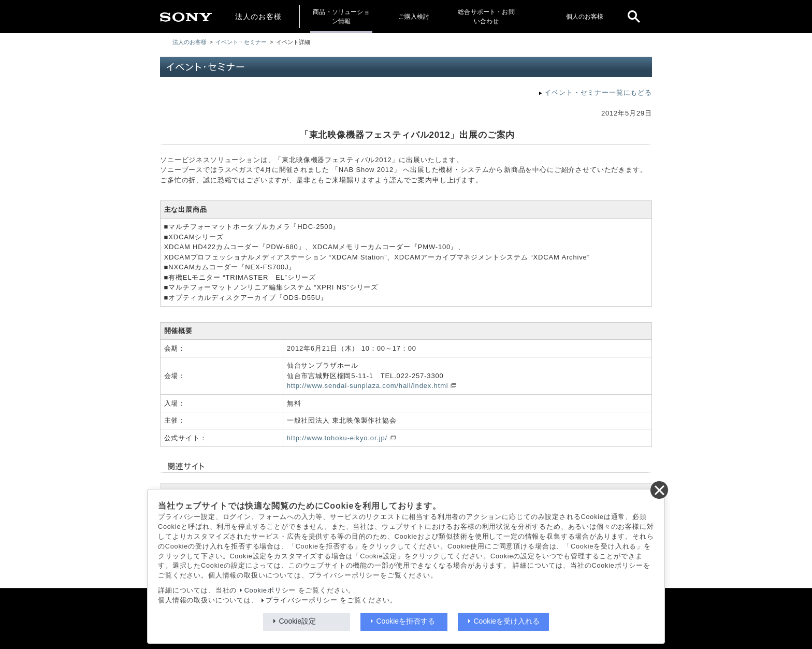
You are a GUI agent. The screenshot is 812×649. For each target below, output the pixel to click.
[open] (634, 17)
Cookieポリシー (270, 590)
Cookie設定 (298, 621)
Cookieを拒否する (406, 621)
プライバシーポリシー (301, 600)
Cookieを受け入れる (507, 621)
